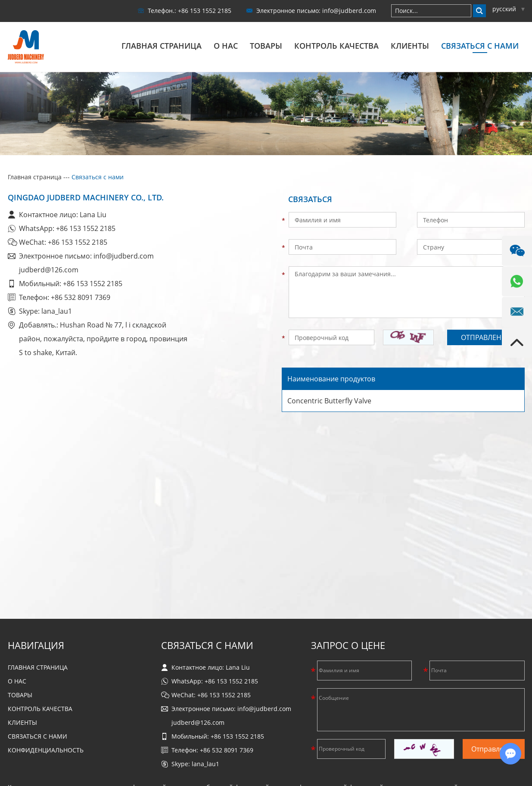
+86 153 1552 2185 (86, 228)
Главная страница (162, 46)
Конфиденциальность (46, 749)
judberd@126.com (49, 269)
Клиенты (410, 46)
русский (509, 9)
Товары (266, 46)
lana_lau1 (57, 310)
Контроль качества (336, 46)
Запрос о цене (348, 644)
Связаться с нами (480, 46)
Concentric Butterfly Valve (329, 400)
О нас (226, 46)
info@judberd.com (349, 11)
